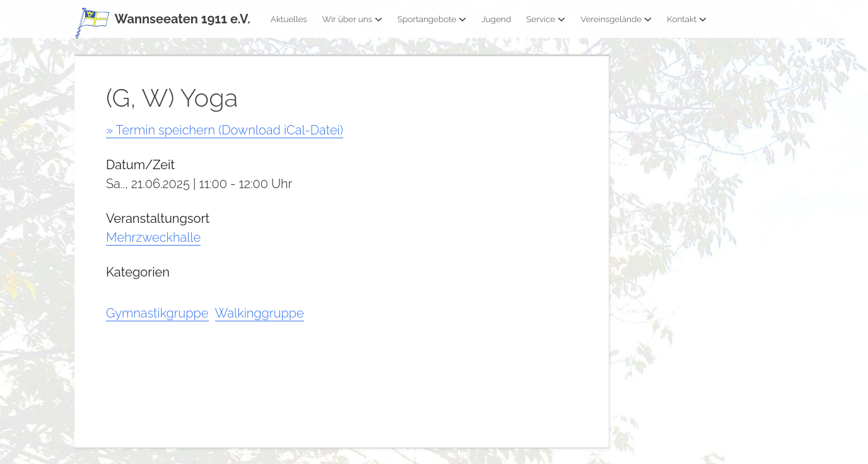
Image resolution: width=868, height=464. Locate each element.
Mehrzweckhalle (153, 237)
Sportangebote (432, 19)
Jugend (496, 19)
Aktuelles (289, 19)
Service (546, 19)
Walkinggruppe (260, 313)
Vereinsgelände (616, 19)
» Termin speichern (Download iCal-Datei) (225, 130)
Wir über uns (352, 19)
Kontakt (687, 19)
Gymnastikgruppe (157, 313)
